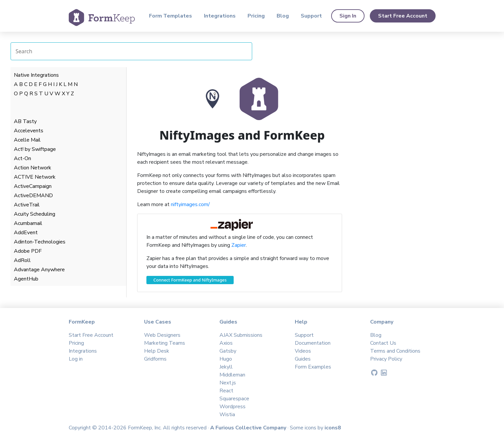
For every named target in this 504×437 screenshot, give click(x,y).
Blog (283, 16)
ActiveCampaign (33, 186)
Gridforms (155, 359)
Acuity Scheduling (35, 214)
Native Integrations (36, 75)
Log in (76, 359)
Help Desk (157, 351)
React (226, 391)
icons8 (333, 428)
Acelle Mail (27, 140)
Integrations (220, 16)
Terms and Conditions (395, 351)
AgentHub (26, 279)
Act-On (22, 158)
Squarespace (234, 399)
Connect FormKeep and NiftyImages (190, 280)
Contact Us (383, 343)
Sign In (348, 16)
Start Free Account (403, 16)
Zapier (239, 245)
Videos (303, 351)
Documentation (313, 343)
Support (311, 16)
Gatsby (228, 351)
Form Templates (171, 16)
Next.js (228, 383)
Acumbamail (28, 223)
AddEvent (26, 233)
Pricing (256, 16)
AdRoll (22, 260)
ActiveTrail (27, 205)
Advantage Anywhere (39, 270)
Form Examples (313, 367)
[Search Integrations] (131, 51)
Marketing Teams (165, 343)
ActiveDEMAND (33, 196)
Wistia (227, 415)
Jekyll (226, 367)
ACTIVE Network (35, 177)
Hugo (226, 359)
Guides (303, 359)
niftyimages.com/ (190, 204)
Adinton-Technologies (40, 242)
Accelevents (29, 131)
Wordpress (233, 407)
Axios (226, 343)
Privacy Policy (386, 359)
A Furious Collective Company (249, 428)
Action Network (33, 168)
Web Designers (162, 335)
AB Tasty (25, 121)
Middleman (232, 375)
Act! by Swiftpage (35, 149)
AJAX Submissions (241, 335)
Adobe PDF (28, 251)
